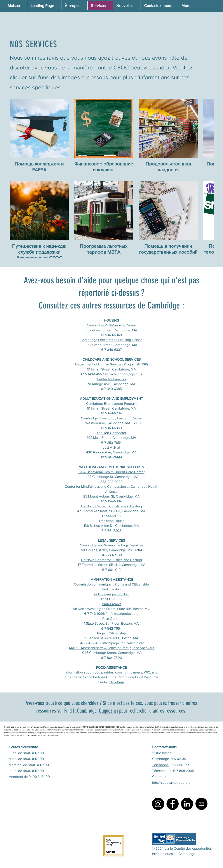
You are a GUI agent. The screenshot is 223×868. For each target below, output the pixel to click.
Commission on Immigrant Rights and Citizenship (111, 584)
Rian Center (111, 619)
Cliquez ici (108, 711)
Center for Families (111, 379)
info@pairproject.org (123, 614)
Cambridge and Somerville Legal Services (111, 545)
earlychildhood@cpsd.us (123, 374)
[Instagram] (158, 804)
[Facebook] (172, 804)
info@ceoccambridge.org (171, 783)
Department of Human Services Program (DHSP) (111, 364)
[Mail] (201, 804)
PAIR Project (111, 604)
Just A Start (111, 447)
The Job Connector (111, 433)
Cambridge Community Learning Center (111, 418)
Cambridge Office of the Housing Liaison (111, 340)
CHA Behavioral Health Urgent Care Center (111, 472)
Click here (116, 682)
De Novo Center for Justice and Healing (111, 506)
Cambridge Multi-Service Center (111, 325)
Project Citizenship (111, 633)
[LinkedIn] (187, 804)
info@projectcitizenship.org (123, 643)
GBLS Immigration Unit (111, 594)
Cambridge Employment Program (111, 404)
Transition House (111, 521)
